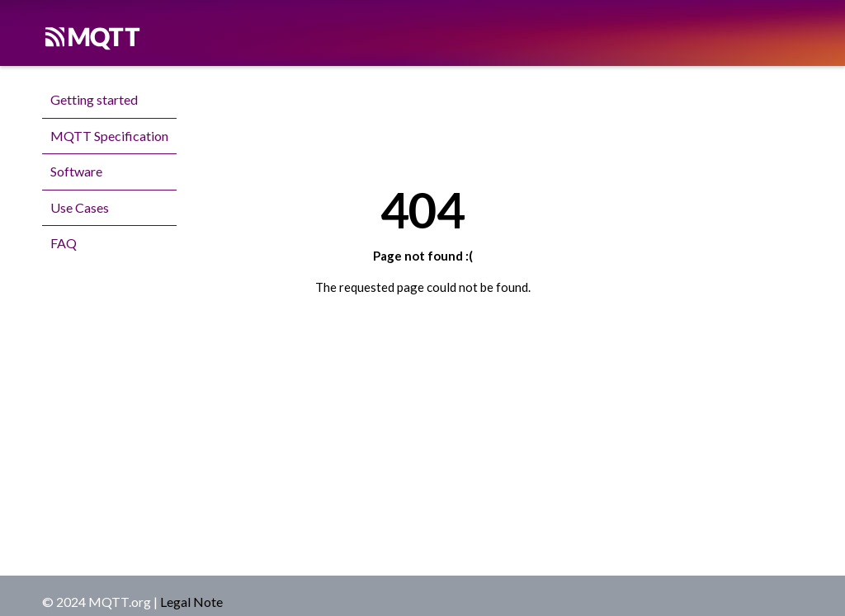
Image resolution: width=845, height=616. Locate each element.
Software (76, 171)
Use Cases (80, 207)
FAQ (64, 243)
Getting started (94, 99)
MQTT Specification (109, 136)
